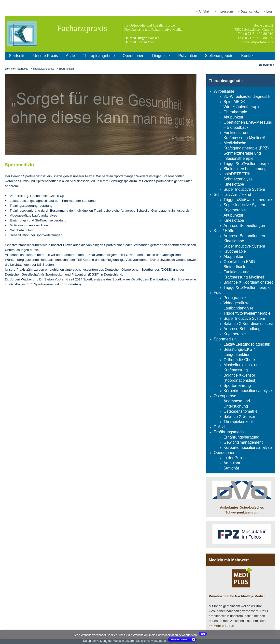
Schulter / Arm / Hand (232, 195)
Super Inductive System (244, 189)
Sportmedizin (66, 69)
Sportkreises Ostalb (126, 279)
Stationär (231, 468)
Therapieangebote (99, 56)
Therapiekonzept (238, 422)
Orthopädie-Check (239, 360)
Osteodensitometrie (241, 411)
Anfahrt (204, 11)
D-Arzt (219, 427)
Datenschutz (250, 11)
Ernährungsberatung (241, 437)
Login (270, 11)
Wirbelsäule (224, 91)
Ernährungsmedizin (231, 432)
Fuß (217, 293)
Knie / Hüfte (224, 231)
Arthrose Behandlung (242, 329)
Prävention (188, 56)
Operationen (133, 56)
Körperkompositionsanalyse (248, 391)
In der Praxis (235, 458)
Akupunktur (233, 117)
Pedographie (235, 298)
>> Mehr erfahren (221, 626)
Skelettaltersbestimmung (245, 169)
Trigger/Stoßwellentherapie (247, 164)
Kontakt (248, 56)
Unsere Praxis (46, 56)
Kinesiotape (234, 184)
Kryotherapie (235, 210)
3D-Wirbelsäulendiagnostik (247, 96)
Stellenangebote (219, 56)
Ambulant (232, 463)
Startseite (17, 56)
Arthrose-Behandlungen (244, 226)
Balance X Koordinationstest (248, 282)
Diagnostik (161, 56)
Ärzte (70, 56)
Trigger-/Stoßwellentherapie (248, 200)
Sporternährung (237, 386)
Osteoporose (225, 396)
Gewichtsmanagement (243, 442)
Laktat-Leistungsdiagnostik (247, 344)
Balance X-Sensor (239, 417)
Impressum (225, 11)
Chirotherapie (235, 112)
